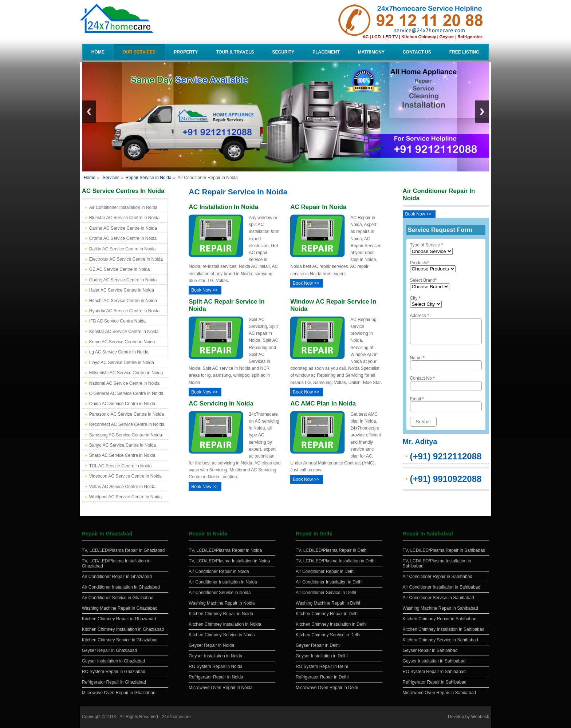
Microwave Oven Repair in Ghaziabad (119, 693)
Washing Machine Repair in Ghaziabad (120, 608)
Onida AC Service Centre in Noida (122, 404)
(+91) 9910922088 (446, 483)
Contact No (446, 387)
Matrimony (371, 52)
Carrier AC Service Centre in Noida (123, 228)
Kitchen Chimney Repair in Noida (221, 614)
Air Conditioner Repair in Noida (219, 571)
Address (446, 331)
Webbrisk (480, 717)
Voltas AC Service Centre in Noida (122, 487)
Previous (89, 112)
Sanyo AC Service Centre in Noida (123, 445)
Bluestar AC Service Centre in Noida (124, 218)
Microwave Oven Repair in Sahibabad (439, 693)
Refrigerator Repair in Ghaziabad (114, 682)
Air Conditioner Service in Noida (220, 593)
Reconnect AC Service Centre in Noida (127, 424)
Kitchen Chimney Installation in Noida (225, 624)
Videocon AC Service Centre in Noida (125, 476)
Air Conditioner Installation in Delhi (329, 582)
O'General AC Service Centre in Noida (126, 393)
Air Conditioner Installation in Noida (123, 207)
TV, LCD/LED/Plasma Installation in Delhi (336, 561)
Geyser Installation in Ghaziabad (113, 661)
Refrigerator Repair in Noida (216, 677)
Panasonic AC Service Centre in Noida (127, 414)
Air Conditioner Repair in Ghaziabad (117, 577)
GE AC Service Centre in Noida (120, 269)
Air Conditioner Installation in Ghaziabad (121, 587)
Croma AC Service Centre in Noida (123, 238)
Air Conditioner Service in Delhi (326, 593)
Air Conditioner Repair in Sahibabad (438, 577)
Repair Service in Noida (149, 178)
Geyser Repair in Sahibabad (430, 650)
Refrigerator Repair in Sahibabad (435, 682)
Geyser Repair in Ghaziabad (109, 650)
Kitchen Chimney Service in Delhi (328, 635)
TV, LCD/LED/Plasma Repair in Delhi (332, 550)
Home (98, 52)
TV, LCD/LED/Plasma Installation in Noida (229, 561)
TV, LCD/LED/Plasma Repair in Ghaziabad (123, 550)
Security (283, 52)
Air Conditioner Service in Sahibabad (438, 598)
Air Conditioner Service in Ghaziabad (118, 598)
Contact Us (417, 52)
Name (446, 367)
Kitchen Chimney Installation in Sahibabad (444, 629)
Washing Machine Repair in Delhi (328, 603)
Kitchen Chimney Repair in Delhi (327, 614)
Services (111, 178)
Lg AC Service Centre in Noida (119, 352)
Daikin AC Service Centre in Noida (123, 249)
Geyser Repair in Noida (211, 645)
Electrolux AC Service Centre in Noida (126, 259)
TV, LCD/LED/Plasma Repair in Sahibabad (444, 550)
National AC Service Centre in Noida (124, 383)
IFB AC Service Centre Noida (117, 321)
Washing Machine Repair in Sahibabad (440, 608)
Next (482, 112)
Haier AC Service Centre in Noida (122, 290)
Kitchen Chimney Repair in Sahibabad (440, 619)
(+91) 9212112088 (446, 461)
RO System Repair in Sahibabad (434, 672)
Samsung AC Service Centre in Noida (126, 435)
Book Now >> (204, 290)
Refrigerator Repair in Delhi (322, 677)
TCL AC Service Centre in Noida (121, 466)
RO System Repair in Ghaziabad (114, 672)
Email (446, 408)
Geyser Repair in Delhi (318, 645)
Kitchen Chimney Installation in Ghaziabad (123, 629)
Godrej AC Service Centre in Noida (123, 280)
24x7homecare (176, 717)
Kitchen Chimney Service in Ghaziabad (120, 640)
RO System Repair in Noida (215, 666)
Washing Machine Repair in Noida (222, 603)
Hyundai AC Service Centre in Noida (124, 311)
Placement (326, 52)
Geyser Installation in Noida (215, 656)
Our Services (139, 52)
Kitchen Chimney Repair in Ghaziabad (119, 619)
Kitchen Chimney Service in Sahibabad (440, 640)
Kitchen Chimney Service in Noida (222, 635)
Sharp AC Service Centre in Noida (122, 455)
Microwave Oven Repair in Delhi (327, 688)
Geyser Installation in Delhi (322, 656)
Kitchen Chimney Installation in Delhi (331, 624)
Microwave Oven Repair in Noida (220, 688)
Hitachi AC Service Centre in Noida (123, 301)
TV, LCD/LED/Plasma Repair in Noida (225, 550)
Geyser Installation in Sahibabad (434, 661)
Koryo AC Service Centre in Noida (122, 342)
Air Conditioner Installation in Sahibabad (442, 587)
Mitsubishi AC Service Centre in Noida (126, 373)
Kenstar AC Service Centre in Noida (124, 332)
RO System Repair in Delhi (322, 666)
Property (186, 52)
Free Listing (464, 52)
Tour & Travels (235, 52)
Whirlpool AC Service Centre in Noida (125, 497)
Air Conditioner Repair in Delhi (325, 571)
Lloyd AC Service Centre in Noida (122, 363)
